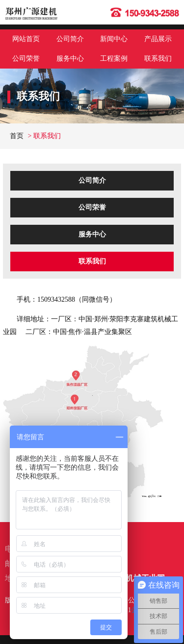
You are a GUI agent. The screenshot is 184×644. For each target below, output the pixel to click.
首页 (17, 136)
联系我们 (158, 59)
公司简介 (70, 39)
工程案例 (114, 59)
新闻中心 (114, 39)
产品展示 (158, 39)
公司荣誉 (26, 59)
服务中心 (70, 59)
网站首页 (26, 39)
